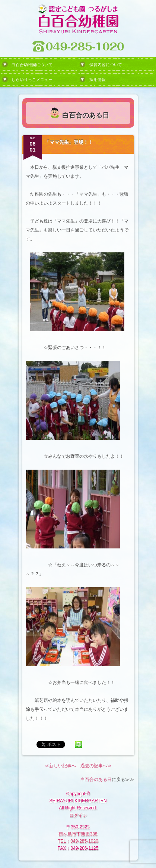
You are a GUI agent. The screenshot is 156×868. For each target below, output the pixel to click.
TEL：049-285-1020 (78, 841)
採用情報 (98, 80)
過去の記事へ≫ (96, 766)
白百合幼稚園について (32, 65)
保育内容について (106, 65)
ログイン (78, 815)
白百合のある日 (96, 780)
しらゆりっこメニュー (32, 80)
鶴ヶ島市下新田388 (78, 834)
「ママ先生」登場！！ (69, 142)
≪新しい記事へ (60, 766)
